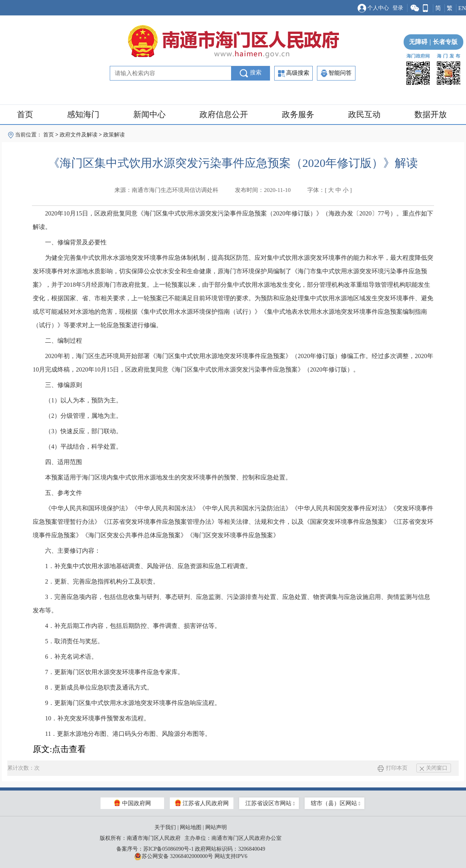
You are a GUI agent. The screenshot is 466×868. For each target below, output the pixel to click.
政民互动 (364, 114)
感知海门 (83, 114)
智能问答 (336, 73)
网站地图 (191, 827)
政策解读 (114, 135)
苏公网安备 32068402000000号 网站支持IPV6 (191, 856)
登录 (398, 8)
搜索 (251, 73)
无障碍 (418, 42)
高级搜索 (294, 73)
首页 (25, 114)
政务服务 (298, 114)
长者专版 (443, 42)
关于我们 (165, 827)
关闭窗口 (434, 768)
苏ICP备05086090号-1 (168, 849)
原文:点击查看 (59, 749)
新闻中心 (149, 114)
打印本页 (393, 768)
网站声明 (216, 827)
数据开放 (431, 114)
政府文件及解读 (79, 135)
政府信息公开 (224, 114)
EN (462, 8)
